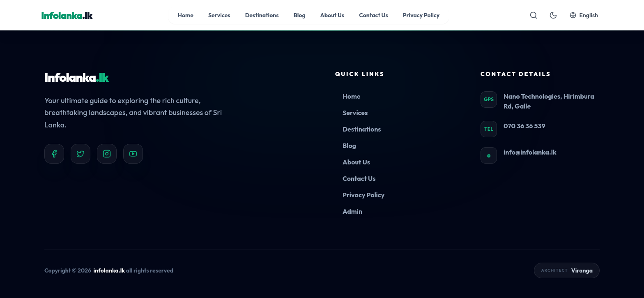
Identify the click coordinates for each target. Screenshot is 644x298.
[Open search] (534, 15)
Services (355, 113)
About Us (356, 162)
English (584, 15)
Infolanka (76, 77)
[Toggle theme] (553, 15)
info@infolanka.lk (530, 152)
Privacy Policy (363, 195)
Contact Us (359, 178)
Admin (352, 211)
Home (352, 96)
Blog (349, 146)
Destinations (362, 129)
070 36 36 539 (524, 126)
